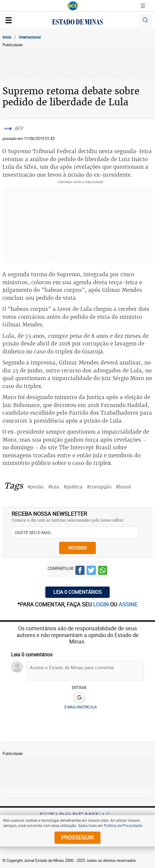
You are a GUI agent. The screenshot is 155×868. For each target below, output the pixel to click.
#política (73, 487)
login (102, 604)
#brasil (123, 487)
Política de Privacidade (123, 825)
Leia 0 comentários (77, 592)
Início (7, 37)
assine (128, 604)
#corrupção (99, 487)
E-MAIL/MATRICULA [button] (81, 707)
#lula (54, 487)
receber (77, 548)
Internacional (30, 37)
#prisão (36, 487)
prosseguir (77, 837)
